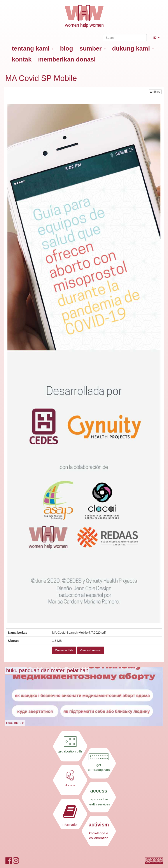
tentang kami (33, 48)
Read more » (15, 723)
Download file (64, 650)
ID (158, 39)
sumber (93, 48)
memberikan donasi (67, 59)
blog (66, 48)
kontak (22, 59)
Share (155, 92)
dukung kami (133, 48)
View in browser (91, 650)
